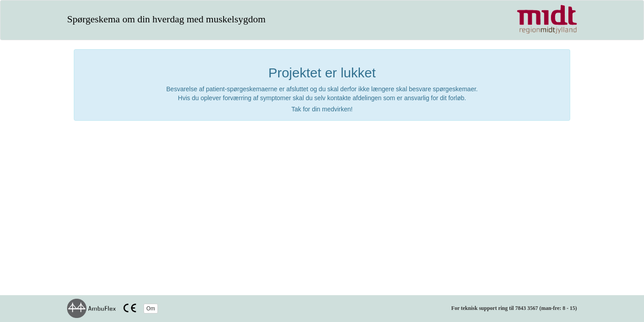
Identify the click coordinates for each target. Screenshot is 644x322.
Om (150, 309)
